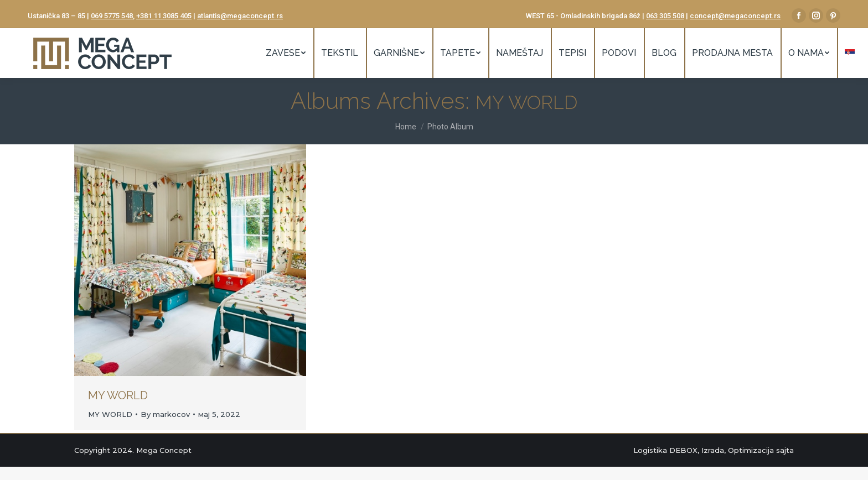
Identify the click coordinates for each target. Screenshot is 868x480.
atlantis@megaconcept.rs (240, 16)
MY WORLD (118, 395)
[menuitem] (286, 53)
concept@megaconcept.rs (735, 16)
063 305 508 (665, 16)
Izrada (713, 450)
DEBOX (683, 450)
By (165, 414)
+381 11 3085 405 (164, 16)
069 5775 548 (112, 16)
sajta (785, 450)
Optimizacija (751, 450)
